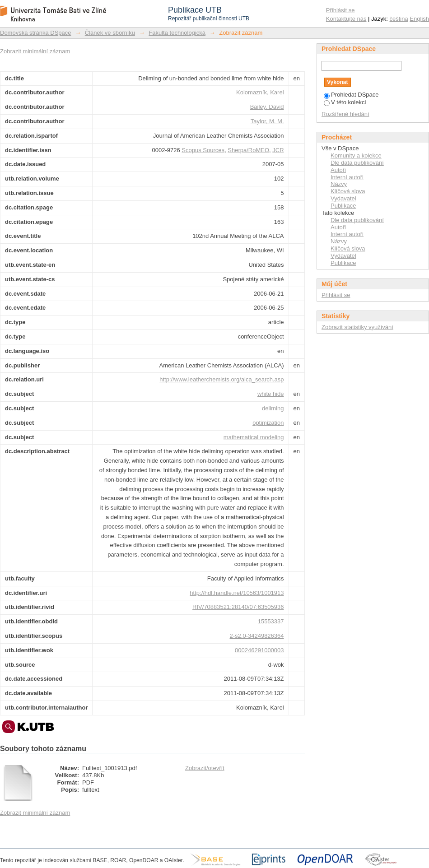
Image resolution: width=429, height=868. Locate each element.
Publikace (343, 206)
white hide (271, 394)
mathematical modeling (254, 437)
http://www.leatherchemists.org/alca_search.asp (221, 379)
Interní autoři (347, 177)
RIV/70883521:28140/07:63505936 (238, 607)
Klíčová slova (348, 191)
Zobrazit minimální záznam (35, 51)
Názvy (339, 184)
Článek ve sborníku (110, 33)
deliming (273, 408)
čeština (399, 19)
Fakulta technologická (177, 33)
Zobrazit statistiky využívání (357, 327)
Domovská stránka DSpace (36, 33)
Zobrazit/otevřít (205, 768)
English (419, 19)
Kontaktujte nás (346, 19)
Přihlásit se (340, 10)
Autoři (338, 170)
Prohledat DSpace (351, 95)
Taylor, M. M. (267, 121)
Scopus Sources (203, 150)
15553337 (271, 621)
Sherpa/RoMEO (248, 150)
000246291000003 (259, 650)
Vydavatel (343, 198)
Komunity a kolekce (356, 155)
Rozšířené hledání (345, 114)
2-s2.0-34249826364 (257, 636)
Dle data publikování (357, 163)
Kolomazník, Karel (260, 92)
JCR (278, 150)
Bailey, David (267, 107)
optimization (268, 423)
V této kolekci (345, 102)
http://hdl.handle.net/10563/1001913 (237, 593)
